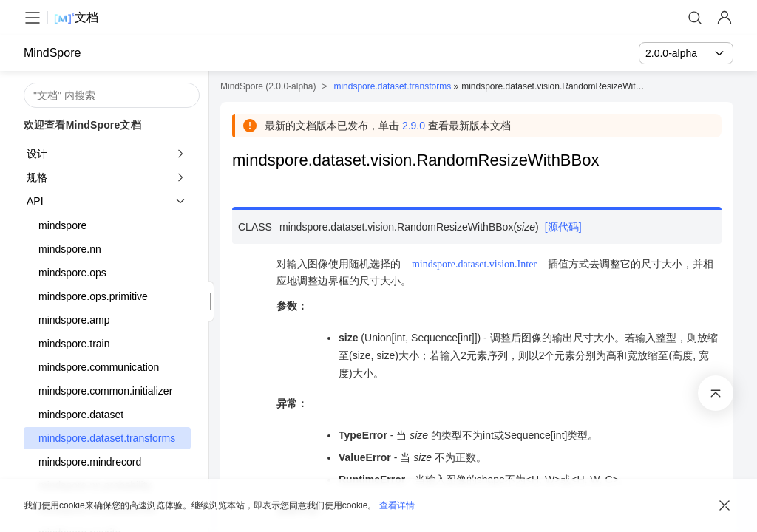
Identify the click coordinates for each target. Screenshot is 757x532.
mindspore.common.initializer (105, 391)
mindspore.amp (74, 320)
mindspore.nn (70, 249)
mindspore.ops (72, 273)
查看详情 (397, 505)
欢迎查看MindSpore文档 (82, 125)
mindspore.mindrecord (90, 462)
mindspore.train (74, 344)
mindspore (62, 225)
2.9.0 (414, 126)
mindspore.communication (99, 367)
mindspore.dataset (81, 415)
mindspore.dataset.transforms (107, 438)
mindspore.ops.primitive (93, 296)
